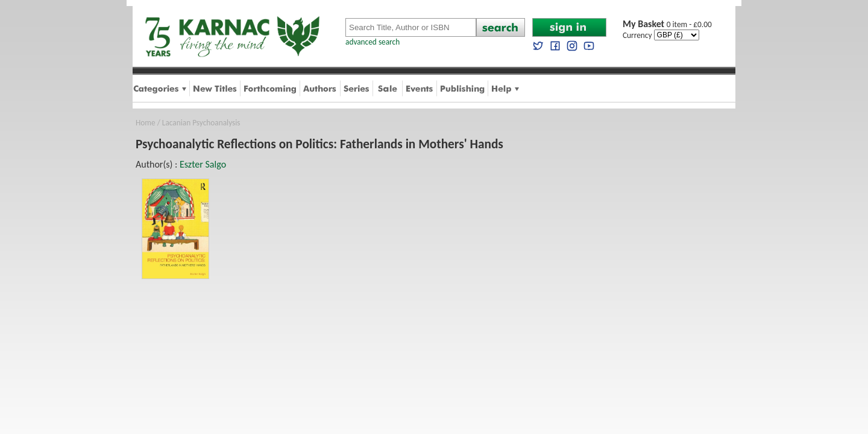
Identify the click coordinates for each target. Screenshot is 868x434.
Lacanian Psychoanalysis (201, 123)
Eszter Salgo (203, 164)
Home (146, 123)
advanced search (373, 42)
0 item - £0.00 (667, 24)
